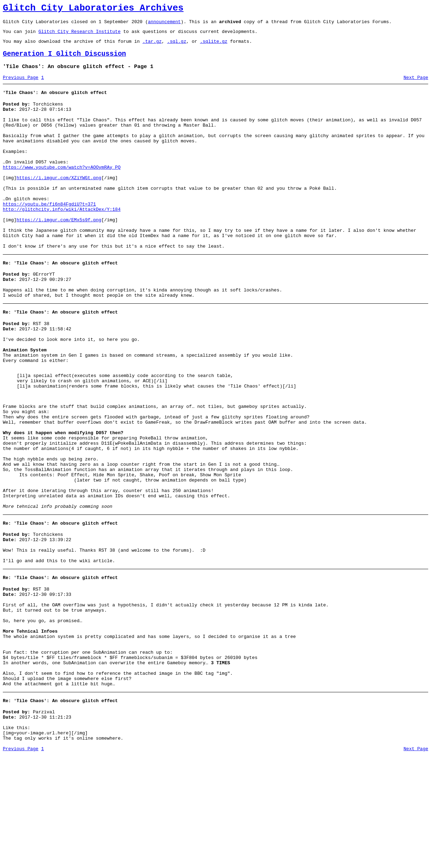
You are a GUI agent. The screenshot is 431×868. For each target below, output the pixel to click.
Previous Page (21, 86)
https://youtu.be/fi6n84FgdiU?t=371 (49, 234)
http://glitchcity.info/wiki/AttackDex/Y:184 (62, 240)
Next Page (416, 86)
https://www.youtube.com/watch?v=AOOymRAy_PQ (62, 189)
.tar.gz (152, 46)
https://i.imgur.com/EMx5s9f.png (59, 253)
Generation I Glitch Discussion (64, 60)
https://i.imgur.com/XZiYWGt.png (59, 202)
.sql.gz (177, 46)
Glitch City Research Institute (79, 35)
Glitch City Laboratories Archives (93, 9)
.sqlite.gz (214, 46)
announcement (164, 25)
